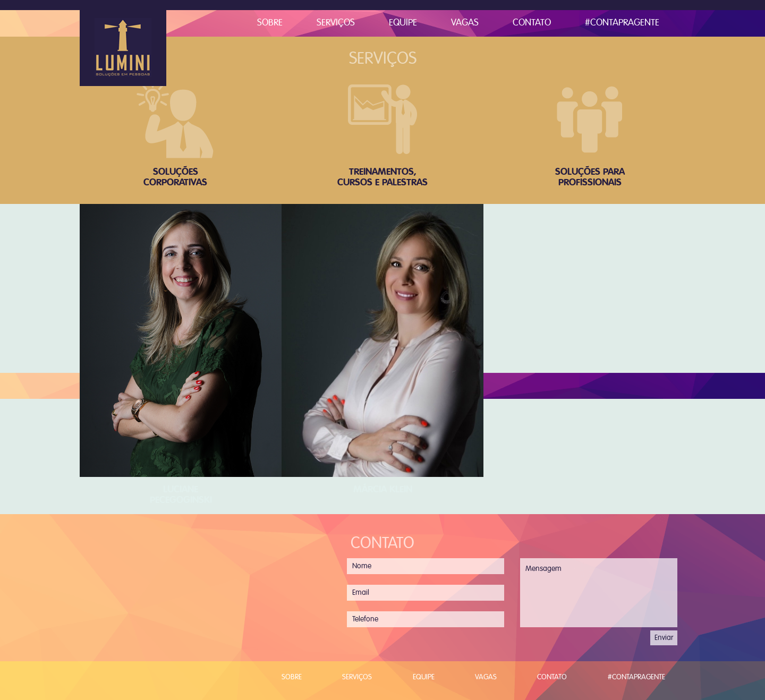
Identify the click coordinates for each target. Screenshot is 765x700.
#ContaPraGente (622, 23)
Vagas (465, 23)
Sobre (270, 23)
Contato (532, 23)
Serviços (336, 23)
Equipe (403, 23)
